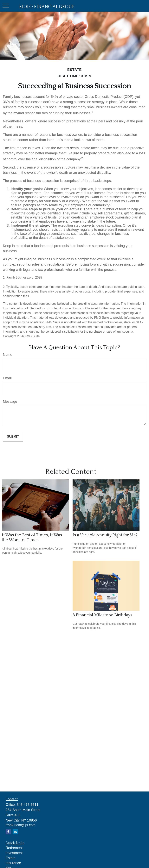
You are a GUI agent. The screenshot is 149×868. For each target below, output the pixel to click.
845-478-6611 (28, 805)
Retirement (14, 848)
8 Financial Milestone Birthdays (102, 615)
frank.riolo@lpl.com (21, 825)
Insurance (13, 863)
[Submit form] (13, 437)
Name (8, 355)
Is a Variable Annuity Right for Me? (105, 535)
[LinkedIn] (15, 832)
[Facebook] (8, 832)
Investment (14, 853)
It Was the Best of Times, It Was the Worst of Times (32, 538)
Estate (11, 858)
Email (7, 378)
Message (10, 402)
